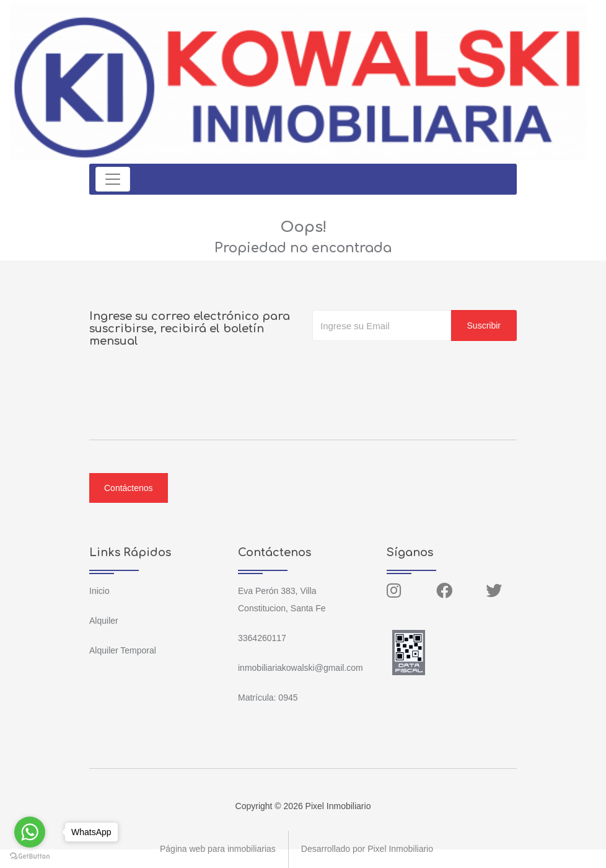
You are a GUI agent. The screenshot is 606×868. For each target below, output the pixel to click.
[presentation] (406, 366)
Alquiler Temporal (123, 650)
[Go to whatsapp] (30, 832)
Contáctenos (129, 488)
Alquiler (104, 621)
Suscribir (484, 325)
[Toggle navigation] (113, 179)
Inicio (99, 591)
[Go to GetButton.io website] (30, 856)
